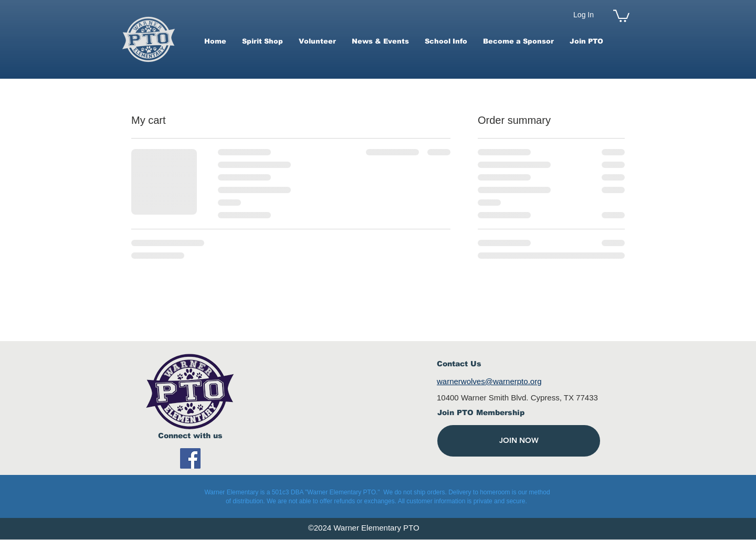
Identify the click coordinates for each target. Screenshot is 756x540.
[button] (621, 15)
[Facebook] (190, 458)
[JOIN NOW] (519, 441)
